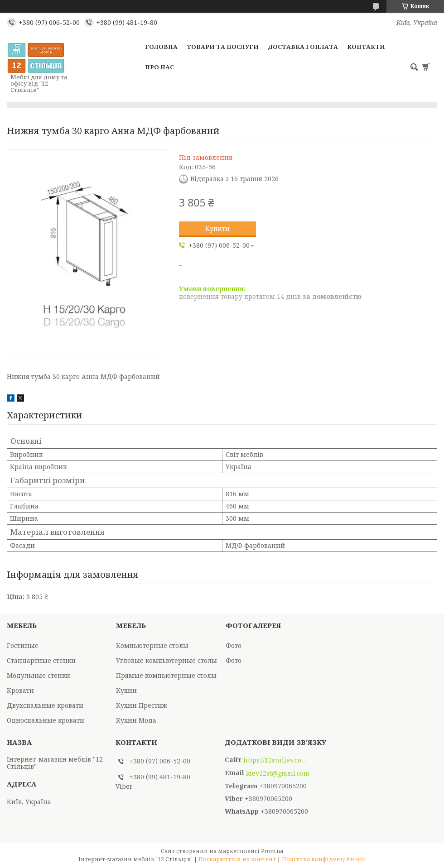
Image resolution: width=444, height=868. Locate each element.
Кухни (126, 690)
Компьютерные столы (152, 645)
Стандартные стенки (41, 660)
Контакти (366, 47)
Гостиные (23, 645)
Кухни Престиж (142, 705)
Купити (217, 228)
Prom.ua (272, 851)
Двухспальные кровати (45, 705)
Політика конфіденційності (324, 859)
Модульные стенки (39, 675)
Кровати (20, 690)
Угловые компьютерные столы (166, 660)
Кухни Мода (136, 720)
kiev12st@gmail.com (278, 773)
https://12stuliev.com (275, 760)
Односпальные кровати (46, 720)
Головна (161, 47)
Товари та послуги (223, 47)
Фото (234, 645)
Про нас (159, 67)
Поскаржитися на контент (237, 859)
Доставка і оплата (303, 47)
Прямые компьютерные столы (166, 675)
